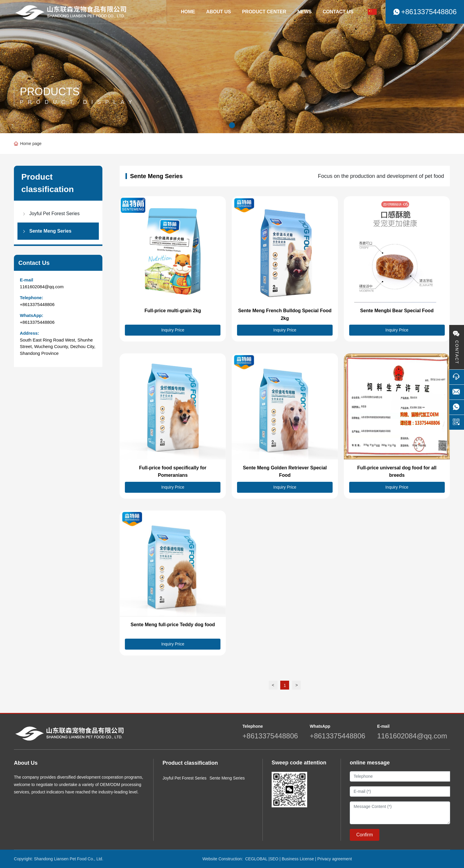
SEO (274, 859)
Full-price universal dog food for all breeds (397, 472)
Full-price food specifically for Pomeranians (173, 472)
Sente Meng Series (227, 778)
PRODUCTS (50, 92)
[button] (232, 125)
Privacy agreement (335, 859)
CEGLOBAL (256, 859)
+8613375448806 (37, 304)
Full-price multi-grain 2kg (173, 311)
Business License (298, 859)
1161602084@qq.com (42, 287)
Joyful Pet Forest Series (185, 778)
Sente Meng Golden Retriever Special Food (285, 472)
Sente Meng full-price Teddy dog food (173, 625)
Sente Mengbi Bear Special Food (397, 311)
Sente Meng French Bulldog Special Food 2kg (285, 314)
